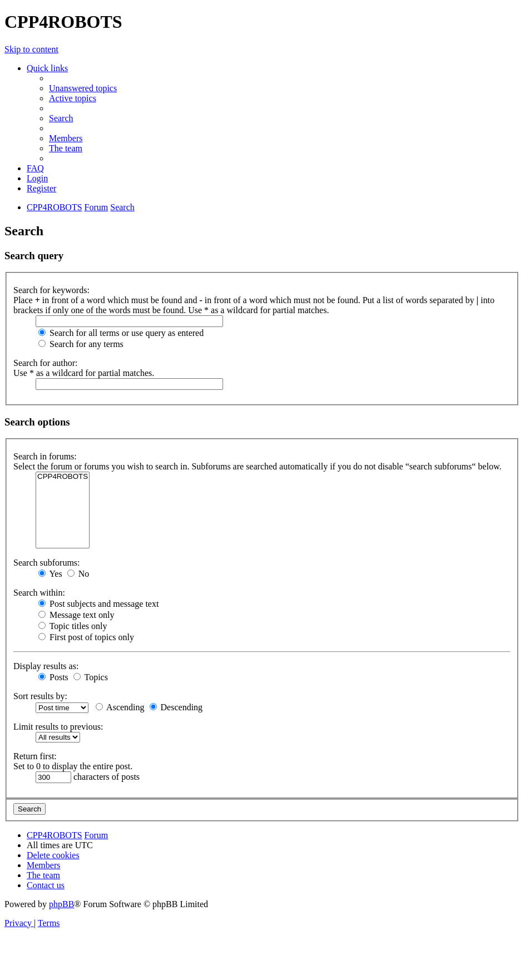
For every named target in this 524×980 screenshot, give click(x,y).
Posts (53, 677)
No (78, 574)
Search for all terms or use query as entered (121, 333)
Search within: (39, 593)
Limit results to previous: (58, 727)
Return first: (35, 756)
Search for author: (46, 363)
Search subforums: (47, 563)
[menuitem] (83, 88)
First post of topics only (86, 637)
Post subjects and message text (98, 604)
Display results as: (46, 666)
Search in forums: (45, 456)
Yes (50, 574)
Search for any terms (81, 344)
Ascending (120, 707)
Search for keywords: (51, 290)
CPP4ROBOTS (63, 477)
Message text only (76, 615)
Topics (91, 677)
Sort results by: (40, 696)
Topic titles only (73, 626)
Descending (176, 707)
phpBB (61, 904)
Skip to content (31, 49)
